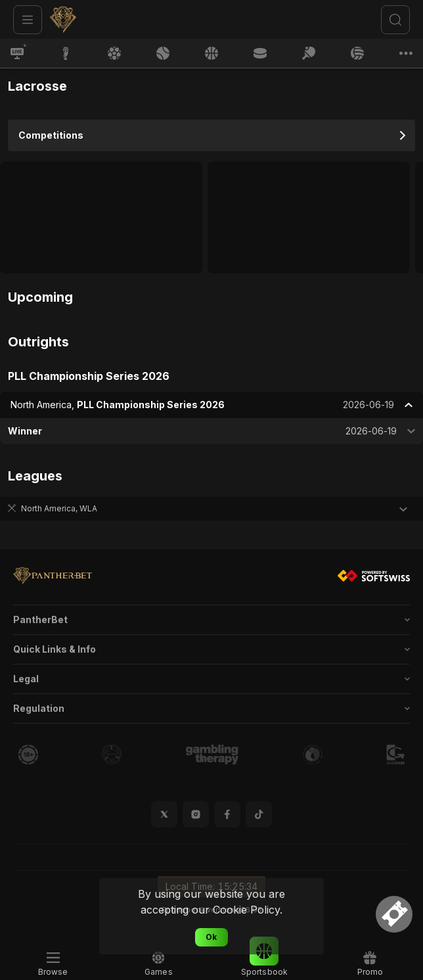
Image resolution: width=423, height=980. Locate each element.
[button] (212, 509)
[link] (96, 20)
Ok (211, 937)
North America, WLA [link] (59, 508)
